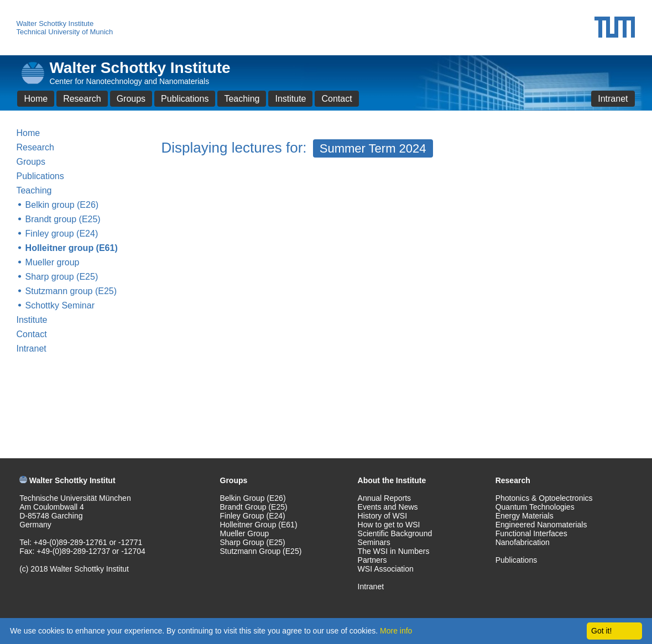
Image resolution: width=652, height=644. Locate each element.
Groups (131, 99)
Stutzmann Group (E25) (261, 551)
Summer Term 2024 (373, 148)
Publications (185, 99)
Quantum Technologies (535, 507)
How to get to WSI (389, 525)
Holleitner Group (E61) (259, 525)
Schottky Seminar (60, 305)
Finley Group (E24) (253, 516)
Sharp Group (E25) (253, 542)
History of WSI (382, 516)
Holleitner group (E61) (72, 248)
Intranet (613, 99)
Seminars (374, 542)
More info (396, 631)
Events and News (388, 507)
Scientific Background (395, 533)
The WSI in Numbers (394, 551)
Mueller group (53, 262)
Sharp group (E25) (62, 277)
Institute (290, 99)
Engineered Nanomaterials (541, 525)
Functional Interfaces (531, 533)
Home (36, 99)
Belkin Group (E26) (253, 498)
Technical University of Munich (64, 32)
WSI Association (386, 569)
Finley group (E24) (62, 234)
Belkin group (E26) (62, 205)
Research (82, 99)
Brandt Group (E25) (254, 507)
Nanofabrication (523, 542)
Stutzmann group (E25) (71, 291)
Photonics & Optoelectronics (544, 498)
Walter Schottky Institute (55, 23)
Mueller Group (245, 533)
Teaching (242, 99)
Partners (372, 560)
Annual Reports (385, 498)
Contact (337, 99)
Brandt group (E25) (63, 219)
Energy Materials (525, 516)
